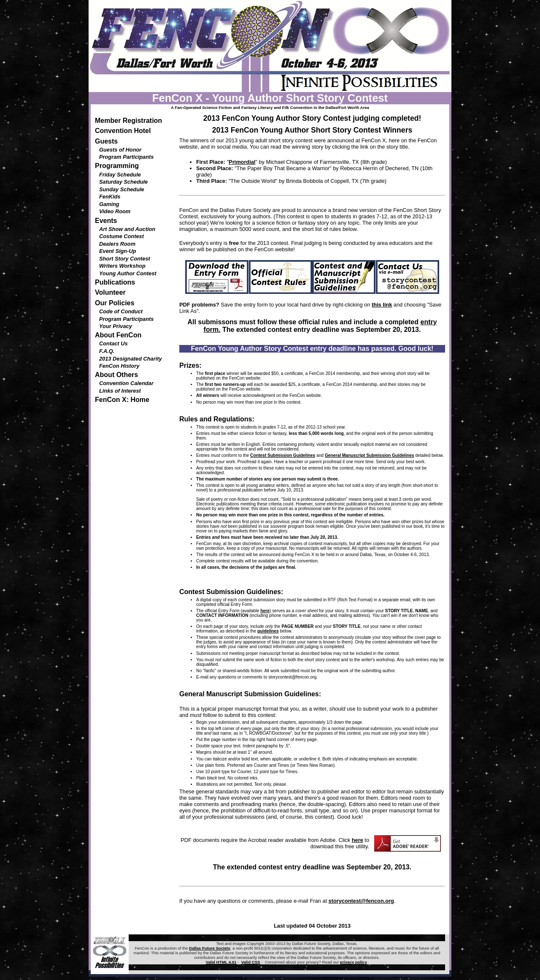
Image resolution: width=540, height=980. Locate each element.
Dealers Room (117, 244)
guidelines (268, 631)
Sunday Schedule (122, 189)
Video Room (115, 211)
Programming (117, 166)
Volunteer (110, 292)
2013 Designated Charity (131, 359)
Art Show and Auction (127, 229)
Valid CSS (251, 962)
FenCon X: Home (122, 400)
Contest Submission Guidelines (283, 455)
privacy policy (354, 962)
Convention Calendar (126, 383)
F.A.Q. (107, 351)
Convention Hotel (123, 131)
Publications (115, 282)
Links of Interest (120, 391)
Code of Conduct (121, 311)
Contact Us (113, 343)
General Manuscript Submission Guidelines (370, 455)
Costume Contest (121, 236)
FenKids (110, 197)
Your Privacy (116, 326)
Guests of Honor (120, 150)
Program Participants (126, 157)
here (265, 611)
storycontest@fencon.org (292, 677)
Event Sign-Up (117, 251)
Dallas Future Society (210, 948)
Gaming (109, 204)
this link (382, 305)
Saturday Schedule (123, 182)
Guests (106, 141)
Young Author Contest (128, 273)
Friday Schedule (120, 175)
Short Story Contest (125, 259)
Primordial (242, 162)
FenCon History (119, 366)
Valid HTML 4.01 (221, 962)
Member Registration (128, 121)
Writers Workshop (122, 266)
